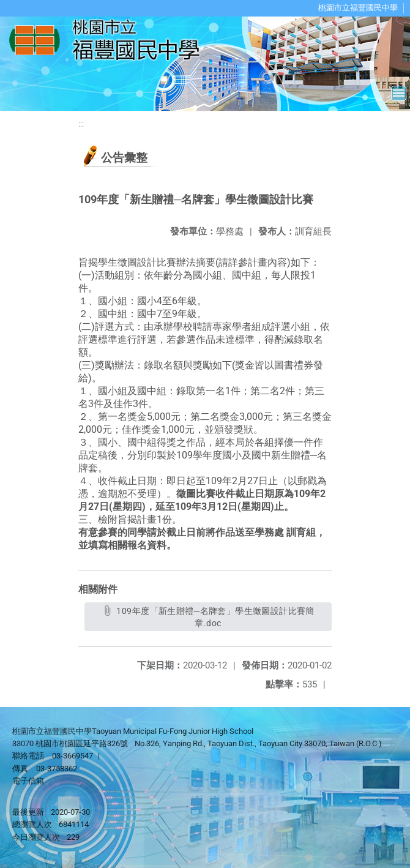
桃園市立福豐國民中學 (358, 8)
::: (81, 124)
